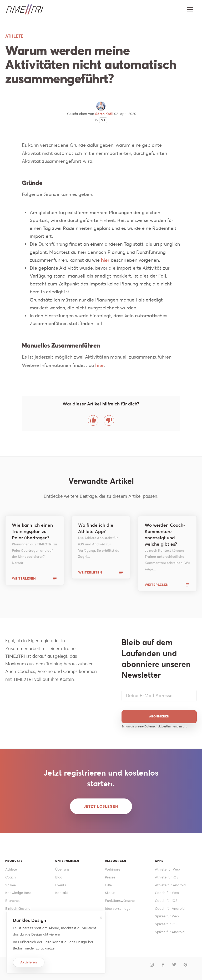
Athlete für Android (170, 885)
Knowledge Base (18, 893)
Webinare (113, 869)
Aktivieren (29, 962)
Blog (59, 877)
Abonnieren (159, 716)
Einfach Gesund (18, 909)
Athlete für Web (167, 869)
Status (110, 893)
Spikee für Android (170, 932)
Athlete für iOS (167, 877)
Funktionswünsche (120, 901)
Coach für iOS (166, 901)
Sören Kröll (105, 114)
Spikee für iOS (166, 924)
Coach (11, 877)
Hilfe (108, 885)
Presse (110, 877)
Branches (13, 901)
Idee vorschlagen (119, 909)
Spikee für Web (167, 916)
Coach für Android (170, 909)
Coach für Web (167, 893)
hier (105, 260)
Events (61, 885)
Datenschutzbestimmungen (163, 726)
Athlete (11, 869)
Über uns (62, 869)
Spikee (11, 885)
